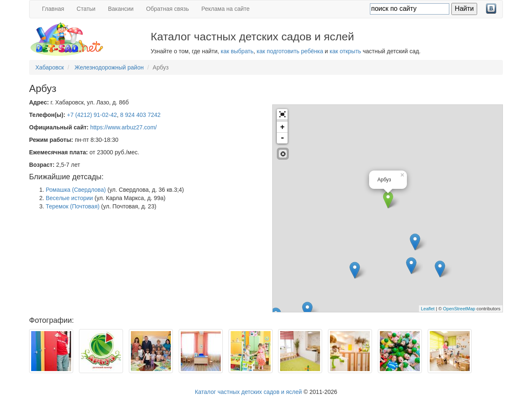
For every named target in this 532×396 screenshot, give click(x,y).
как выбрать (237, 51)
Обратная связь (167, 9)
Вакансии (121, 9)
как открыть (345, 51)
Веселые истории (69, 198)
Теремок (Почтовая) (73, 206)
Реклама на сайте (226, 9)
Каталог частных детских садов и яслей (249, 392)
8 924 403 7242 (140, 115)
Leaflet (428, 309)
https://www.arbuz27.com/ (123, 127)
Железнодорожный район (109, 67)
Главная (53, 9)
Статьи (86, 9)
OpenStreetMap (459, 309)
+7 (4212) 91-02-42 (92, 115)
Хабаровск (50, 67)
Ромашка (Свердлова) (76, 190)
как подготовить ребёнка (290, 51)
